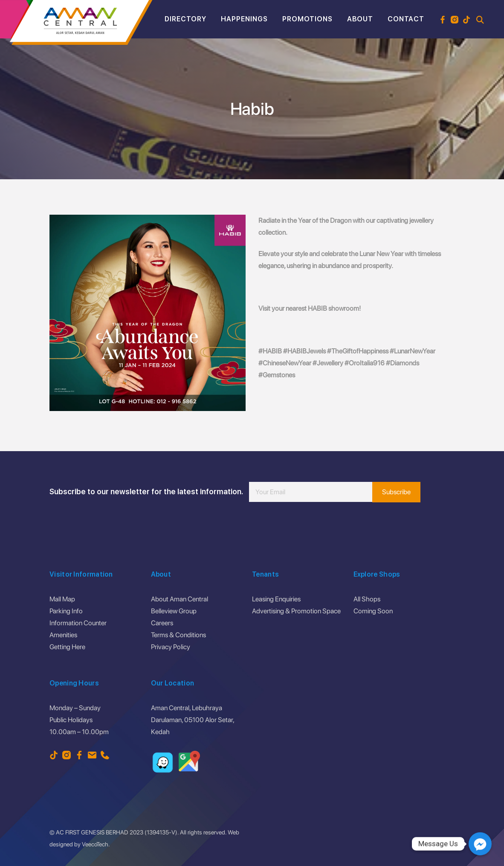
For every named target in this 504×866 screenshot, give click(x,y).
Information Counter (78, 623)
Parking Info (66, 611)
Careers (162, 623)
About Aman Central (180, 599)
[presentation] (314, 528)
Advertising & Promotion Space (296, 611)
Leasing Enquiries (276, 599)
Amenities (63, 635)
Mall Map (62, 599)
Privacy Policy (171, 647)
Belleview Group (174, 611)
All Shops (367, 599)
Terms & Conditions (178, 635)
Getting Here (67, 647)
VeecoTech (95, 844)
